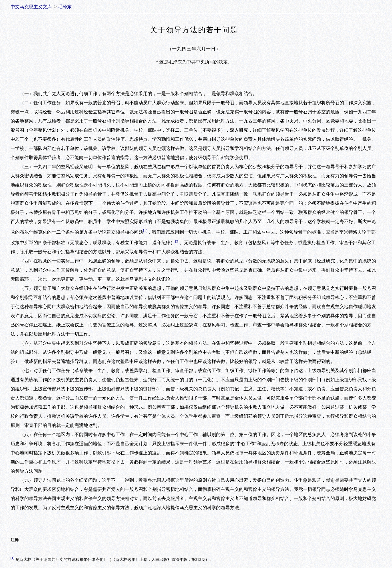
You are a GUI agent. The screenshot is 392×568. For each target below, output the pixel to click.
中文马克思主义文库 (31, 7)
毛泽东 (65, 7)
